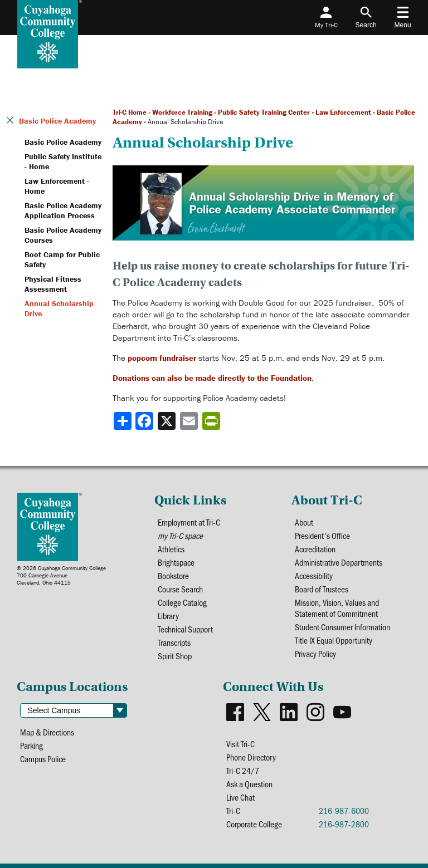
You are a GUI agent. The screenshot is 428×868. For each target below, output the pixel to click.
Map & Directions (47, 732)
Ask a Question (249, 784)
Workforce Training (182, 112)
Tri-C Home (130, 112)
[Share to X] (168, 421)
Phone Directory (251, 757)
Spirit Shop (175, 656)
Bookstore (173, 576)
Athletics (171, 549)
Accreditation (315, 549)
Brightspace (176, 562)
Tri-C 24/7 (243, 771)
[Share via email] (190, 421)
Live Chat (240, 797)
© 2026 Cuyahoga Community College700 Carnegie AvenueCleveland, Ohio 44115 (61, 575)
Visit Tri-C (240, 744)
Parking (31, 746)
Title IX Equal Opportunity (334, 640)
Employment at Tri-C (189, 522)
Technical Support (185, 629)
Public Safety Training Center (264, 112)
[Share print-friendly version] (212, 421)
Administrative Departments (339, 562)
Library (168, 616)
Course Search (180, 589)
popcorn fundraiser (162, 358)
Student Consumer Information (342, 627)
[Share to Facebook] (145, 421)
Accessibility (314, 576)
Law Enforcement (343, 112)
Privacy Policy (315, 654)
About (304, 522)
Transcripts (174, 643)
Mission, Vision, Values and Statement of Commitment (337, 608)
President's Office (322, 536)
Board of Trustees (322, 589)
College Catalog (182, 602)
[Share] (123, 421)
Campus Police (43, 759)
